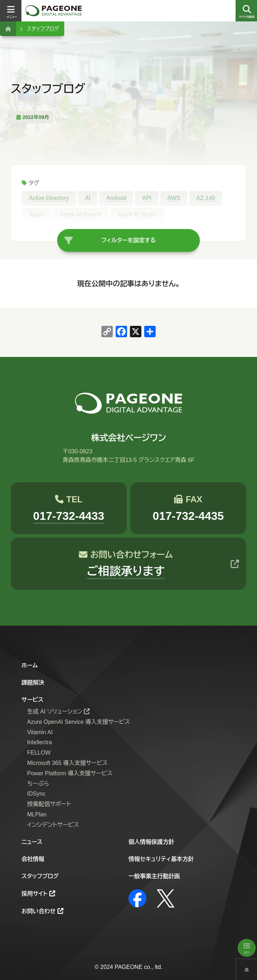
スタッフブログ (43, 29)
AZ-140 (206, 198)
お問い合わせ (39, 911)
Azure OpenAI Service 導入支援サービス (79, 722)
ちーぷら (38, 784)
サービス (32, 700)
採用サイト (34, 894)
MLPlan (37, 814)
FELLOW (39, 753)
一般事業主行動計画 (154, 876)
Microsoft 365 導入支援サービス (67, 763)
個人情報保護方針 (151, 842)
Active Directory (49, 198)
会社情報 (33, 859)
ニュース (32, 842)
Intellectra (39, 743)
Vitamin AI (40, 732)
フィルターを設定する (129, 240)
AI (88, 198)
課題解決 (33, 683)
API (147, 198)
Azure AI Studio (137, 215)
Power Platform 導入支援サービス (70, 773)
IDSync (36, 794)
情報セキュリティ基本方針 (161, 859)
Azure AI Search (81, 215)
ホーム (30, 665)
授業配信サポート (49, 804)
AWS (174, 198)
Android (116, 198)
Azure (36, 215)
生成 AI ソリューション (55, 712)
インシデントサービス (53, 825)
